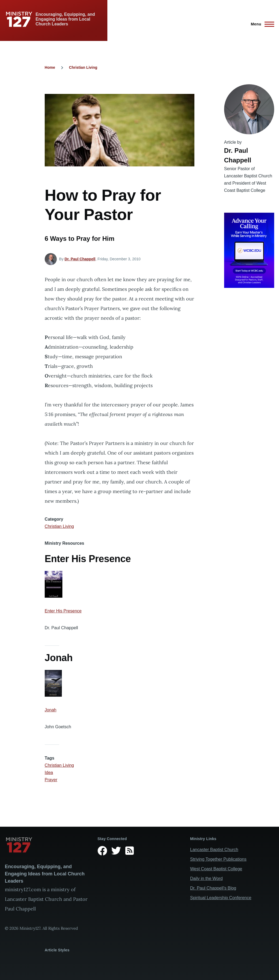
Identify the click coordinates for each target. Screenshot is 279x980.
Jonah (51, 710)
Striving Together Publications (218, 859)
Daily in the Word (206, 878)
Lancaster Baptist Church (214, 850)
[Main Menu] (261, 24)
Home (50, 67)
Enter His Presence (63, 611)
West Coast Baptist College (216, 869)
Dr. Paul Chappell (80, 259)
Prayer (51, 780)
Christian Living (83, 67)
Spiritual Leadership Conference (221, 898)
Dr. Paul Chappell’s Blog (213, 888)
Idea (49, 773)
